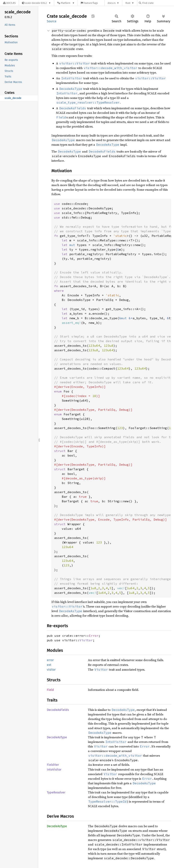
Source (52, 21)
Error (94, 636)
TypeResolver (56, 792)
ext (49, 665)
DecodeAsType (57, 737)
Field (50, 690)
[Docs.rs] (9, 3)
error (50, 660)
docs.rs (112, 3)
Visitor (86, 640)
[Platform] (66, 3)
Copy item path (93, 16)
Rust (128, 3)
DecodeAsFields (58, 710)
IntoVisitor (54, 770)
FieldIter (53, 765)
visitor (51, 670)
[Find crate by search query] (158, 3)
